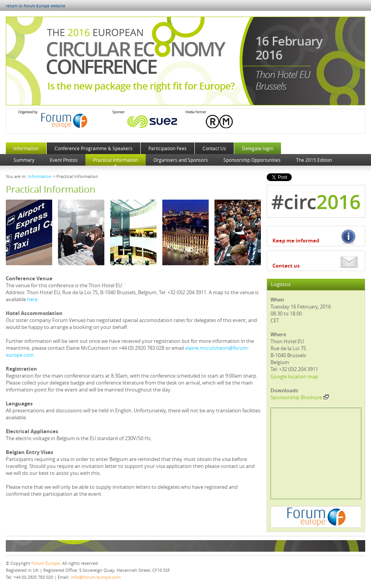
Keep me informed (296, 241)
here (32, 299)
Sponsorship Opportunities (252, 160)
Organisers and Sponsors (181, 160)
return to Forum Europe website (36, 6)
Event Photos (64, 160)
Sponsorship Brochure (300, 397)
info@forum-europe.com (96, 577)
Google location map (294, 376)
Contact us (286, 266)
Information (26, 148)
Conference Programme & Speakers (94, 148)
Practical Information (116, 160)
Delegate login (258, 148)
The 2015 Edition (314, 160)
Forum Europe (46, 563)
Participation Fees (168, 148)
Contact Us (214, 148)
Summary (24, 160)
